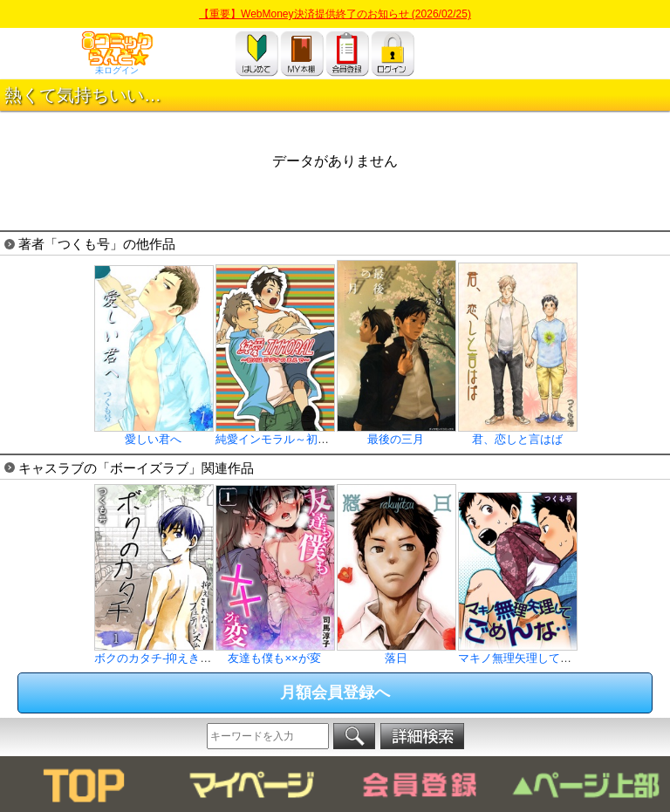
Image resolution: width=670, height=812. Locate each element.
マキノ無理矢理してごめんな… (537, 652)
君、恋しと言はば (518, 433)
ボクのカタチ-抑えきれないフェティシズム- (206, 652)
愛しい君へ (154, 433)
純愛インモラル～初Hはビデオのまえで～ (321, 433)
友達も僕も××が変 (275, 652)
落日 (397, 652)
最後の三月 (397, 433)
